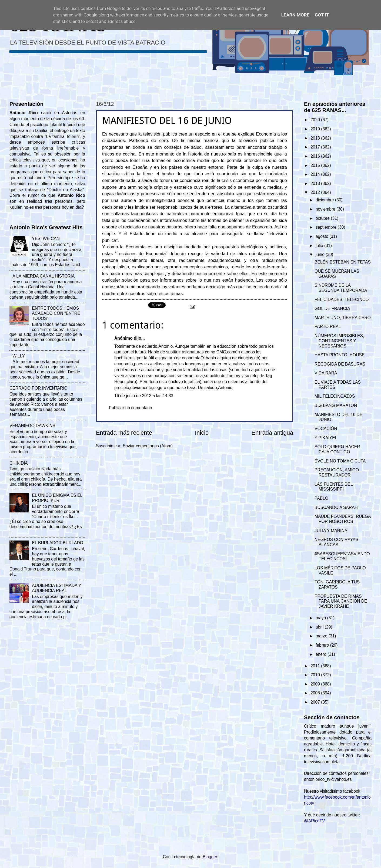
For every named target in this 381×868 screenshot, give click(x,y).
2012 (316, 192)
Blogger (210, 857)
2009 (316, 684)
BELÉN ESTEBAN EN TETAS (343, 262)
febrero (323, 645)
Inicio (202, 433)
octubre (323, 218)
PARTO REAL (328, 327)
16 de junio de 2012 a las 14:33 (144, 396)
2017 (316, 147)
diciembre (325, 200)
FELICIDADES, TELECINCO (342, 300)
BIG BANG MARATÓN (336, 405)
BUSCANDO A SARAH (336, 507)
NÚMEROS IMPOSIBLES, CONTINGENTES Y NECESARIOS (339, 341)
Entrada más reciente (124, 433)
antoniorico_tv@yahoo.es (328, 779)
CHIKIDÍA (19, 463)
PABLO (321, 498)
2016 (316, 156)
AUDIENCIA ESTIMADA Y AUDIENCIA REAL (56, 588)
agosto (322, 236)
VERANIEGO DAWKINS (32, 426)
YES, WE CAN (46, 239)
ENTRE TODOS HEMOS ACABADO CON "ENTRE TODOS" (56, 313)
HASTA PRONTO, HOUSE (340, 355)
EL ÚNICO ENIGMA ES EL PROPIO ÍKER (57, 498)
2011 (316, 666)
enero (322, 654)
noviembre (326, 209)
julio (320, 246)
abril (320, 627)
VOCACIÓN (326, 429)
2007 (316, 702)
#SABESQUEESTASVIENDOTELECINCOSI (342, 556)
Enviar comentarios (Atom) (148, 446)
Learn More (295, 15)
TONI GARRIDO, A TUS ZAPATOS (337, 585)
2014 (316, 174)
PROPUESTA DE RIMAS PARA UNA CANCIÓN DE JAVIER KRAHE (341, 601)
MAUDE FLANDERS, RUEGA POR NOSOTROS (343, 519)
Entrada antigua (272, 433)
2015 (316, 165)
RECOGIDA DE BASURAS (340, 364)
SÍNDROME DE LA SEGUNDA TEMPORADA (341, 288)
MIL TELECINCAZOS (335, 396)
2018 (316, 138)
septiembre (327, 227)
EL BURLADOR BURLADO (58, 543)
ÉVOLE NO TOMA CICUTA (340, 461)
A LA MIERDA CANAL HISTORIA (44, 276)
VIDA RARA (326, 373)
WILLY (19, 356)
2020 (316, 120)
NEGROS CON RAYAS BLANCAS (336, 542)
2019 (316, 129)
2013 (316, 183)
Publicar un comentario (131, 408)
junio (321, 254)
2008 (316, 693)
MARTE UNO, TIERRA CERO (343, 318)
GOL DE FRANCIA (332, 308)
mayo (321, 618)
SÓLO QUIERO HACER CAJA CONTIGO (337, 449)
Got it (322, 15)
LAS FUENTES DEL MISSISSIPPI (334, 487)
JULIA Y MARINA (331, 531)
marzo (322, 636)
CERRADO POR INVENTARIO (39, 388)
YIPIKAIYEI (325, 438)
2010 (316, 675)
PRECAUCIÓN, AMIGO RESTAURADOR (337, 472)
